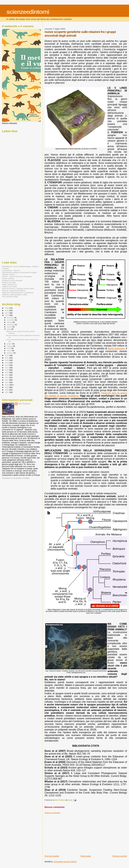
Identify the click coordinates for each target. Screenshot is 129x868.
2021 (7, 358)
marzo (9, 351)
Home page (86, 856)
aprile (9, 348)
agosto (10, 327)
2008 (7, 390)
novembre (11, 320)
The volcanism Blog (10, 297)
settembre (11, 325)
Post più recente (52, 856)
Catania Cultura (8, 274)
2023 (7, 315)
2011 (7, 382)
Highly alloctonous (9, 284)
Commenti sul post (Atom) (65, 862)
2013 (7, 377)
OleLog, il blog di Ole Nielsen (14, 290)
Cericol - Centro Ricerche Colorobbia (17, 276)
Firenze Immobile (9, 282)
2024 (7, 313)
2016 (7, 370)
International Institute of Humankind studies (19, 272)
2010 (7, 385)
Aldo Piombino (24, 404)
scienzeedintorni (28, 12)
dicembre (11, 318)
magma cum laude (9, 286)
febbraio (10, 353)
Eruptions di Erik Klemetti (12, 280)
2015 (7, 372)
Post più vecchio (120, 856)
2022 (7, 355)
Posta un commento (52, 813)
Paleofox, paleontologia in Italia (15, 295)
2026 (7, 308)
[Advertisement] (68, 833)
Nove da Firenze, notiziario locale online (18, 288)
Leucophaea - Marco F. (11, 270)
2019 (7, 363)
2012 (7, 380)
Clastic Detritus (8, 278)
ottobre (10, 322)
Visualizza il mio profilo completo (16, 478)
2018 (7, 365)
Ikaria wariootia (116, 348)
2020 (7, 360)
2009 (7, 387)
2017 (7, 368)
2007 (7, 392)
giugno (10, 344)
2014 (7, 375)
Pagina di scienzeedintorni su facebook (18, 293)
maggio (10, 346)
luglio (9, 329)
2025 (7, 310)
